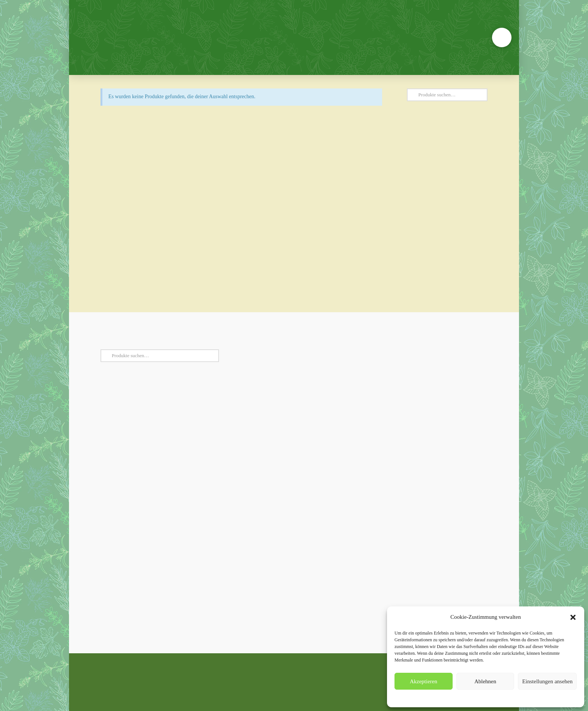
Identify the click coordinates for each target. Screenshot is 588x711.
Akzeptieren (424, 681)
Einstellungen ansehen (547, 681)
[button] (573, 617)
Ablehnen (485, 681)
